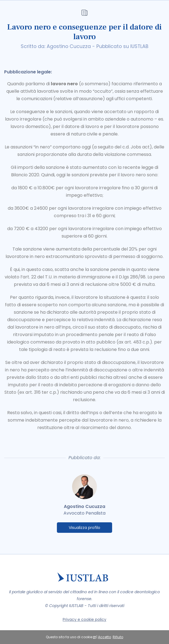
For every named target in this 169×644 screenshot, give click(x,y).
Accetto (105, 637)
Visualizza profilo (84, 528)
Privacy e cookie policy (84, 619)
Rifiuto (118, 637)
